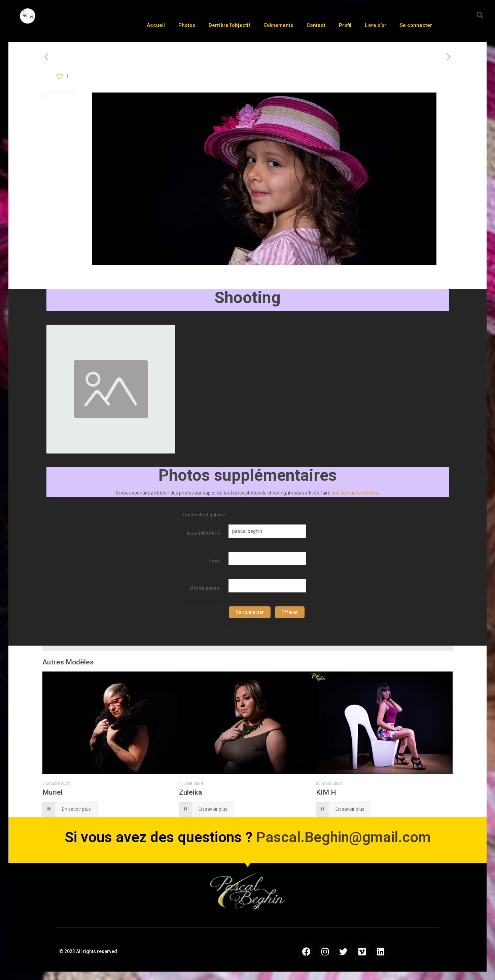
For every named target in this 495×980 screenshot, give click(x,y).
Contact (316, 25)
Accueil (156, 25)
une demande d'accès (355, 493)
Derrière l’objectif (230, 25)
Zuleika (190, 792)
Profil (345, 25)
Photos (187, 25)
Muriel (52, 792)
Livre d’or (376, 25)
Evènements (279, 25)
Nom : (215, 561)
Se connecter (416, 25)
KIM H (326, 792)
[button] (480, 15)
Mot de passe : (205, 588)
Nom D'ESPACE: (204, 534)
